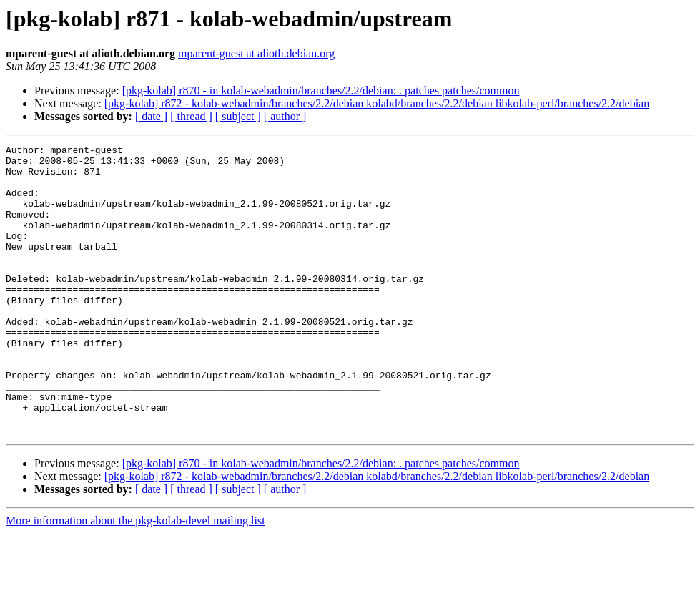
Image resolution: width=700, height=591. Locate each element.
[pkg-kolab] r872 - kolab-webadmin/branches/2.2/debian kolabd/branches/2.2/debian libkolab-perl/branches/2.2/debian (377, 103)
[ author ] (285, 116)
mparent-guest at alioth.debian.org (256, 53)
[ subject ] (238, 116)
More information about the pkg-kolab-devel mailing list (135, 578)
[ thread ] (191, 116)
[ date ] (151, 116)
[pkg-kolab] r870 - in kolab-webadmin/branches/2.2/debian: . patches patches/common (321, 91)
